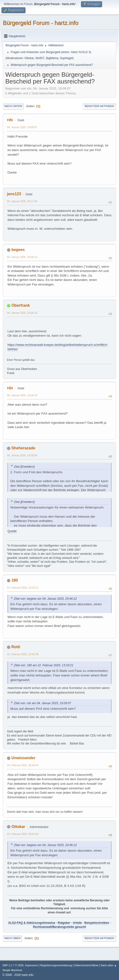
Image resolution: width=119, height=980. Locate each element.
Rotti (16, 647)
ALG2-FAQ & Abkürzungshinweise (32, 923)
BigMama (52, 58)
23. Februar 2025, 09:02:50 (23, 834)
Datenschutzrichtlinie (86, 965)
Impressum (32, 965)
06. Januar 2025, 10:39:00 (22, 455)
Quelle (12, 531)
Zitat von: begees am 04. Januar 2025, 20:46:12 (45, 599)
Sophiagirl (66, 58)
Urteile (77, 923)
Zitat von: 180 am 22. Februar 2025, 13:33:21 (44, 665)
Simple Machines (12, 970)
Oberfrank (20, 305)
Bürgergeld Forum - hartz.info (41, 23)
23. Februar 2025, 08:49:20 (23, 765)
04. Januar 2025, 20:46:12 (22, 257)
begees (18, 250)
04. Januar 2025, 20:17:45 (22, 201)
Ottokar (29, 58)
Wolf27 (40, 58)
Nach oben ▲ (109, 965)
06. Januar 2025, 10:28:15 (22, 395)
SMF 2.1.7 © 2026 (13, 965)
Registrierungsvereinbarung (56, 965)
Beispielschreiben (97, 923)
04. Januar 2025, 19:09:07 (22, 127)
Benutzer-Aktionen (99, 106)
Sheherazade (23, 448)
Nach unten (13, 106)
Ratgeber (64, 923)
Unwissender (23, 758)
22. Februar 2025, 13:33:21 (23, 588)
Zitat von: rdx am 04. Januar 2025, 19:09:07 (43, 703)
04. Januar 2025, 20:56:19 (22, 313)
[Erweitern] (27, 467)
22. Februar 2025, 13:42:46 (23, 654)
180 (15, 580)
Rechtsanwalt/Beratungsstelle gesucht (59, 927)
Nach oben (12, 938)
